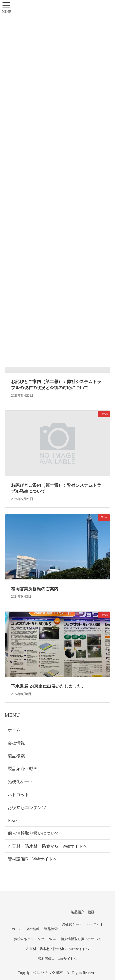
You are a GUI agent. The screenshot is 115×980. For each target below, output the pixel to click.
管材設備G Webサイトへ (32, 859)
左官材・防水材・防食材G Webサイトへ (47, 846)
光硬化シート (21, 782)
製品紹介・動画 (23, 769)
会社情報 (16, 743)
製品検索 (16, 756)
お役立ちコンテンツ (27, 808)
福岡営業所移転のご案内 (35, 589)
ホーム (14, 730)
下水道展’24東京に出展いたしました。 (48, 686)
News (13, 820)
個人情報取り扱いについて (33, 833)
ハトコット (18, 795)
